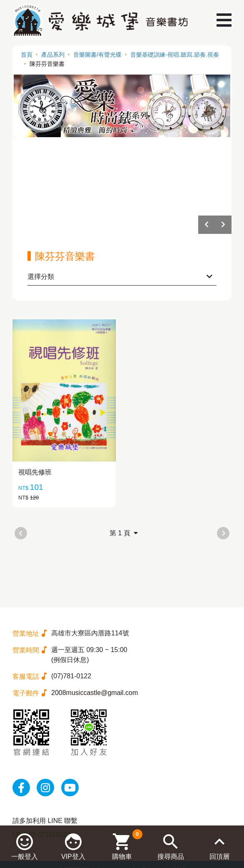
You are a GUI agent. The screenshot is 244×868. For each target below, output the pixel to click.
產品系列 (53, 55)
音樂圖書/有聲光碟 (97, 55)
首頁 (27, 55)
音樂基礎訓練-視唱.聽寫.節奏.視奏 (175, 55)
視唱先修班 (35, 472)
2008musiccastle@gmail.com (95, 693)
